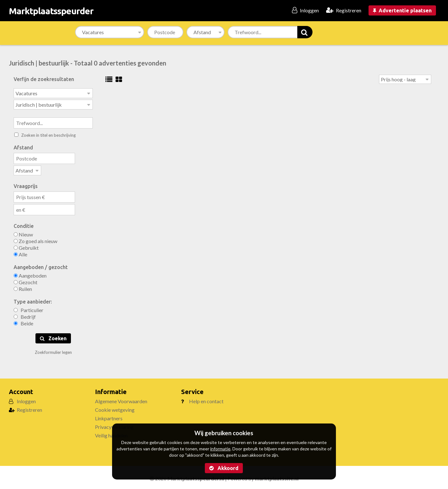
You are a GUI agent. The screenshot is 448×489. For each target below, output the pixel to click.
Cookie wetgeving (115, 408)
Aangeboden (30, 274)
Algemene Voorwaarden (121, 399)
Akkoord (224, 468)
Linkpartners (109, 416)
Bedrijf (25, 315)
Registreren (29, 408)
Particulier (28, 308)
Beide (23, 321)
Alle (20, 252)
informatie (220, 449)
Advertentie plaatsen (402, 10)
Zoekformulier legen (53, 350)
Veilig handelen (111, 433)
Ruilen (23, 287)
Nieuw (23, 232)
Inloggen (26, 399)
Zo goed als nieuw (35, 239)
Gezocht (25, 280)
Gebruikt (26, 246)
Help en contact (206, 399)
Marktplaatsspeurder (51, 11)
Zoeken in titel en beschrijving (45, 134)
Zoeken (53, 336)
